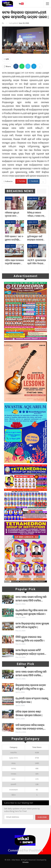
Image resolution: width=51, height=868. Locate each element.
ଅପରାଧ (9, 198)
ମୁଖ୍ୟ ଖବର (33, 198)
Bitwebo (26, 862)
